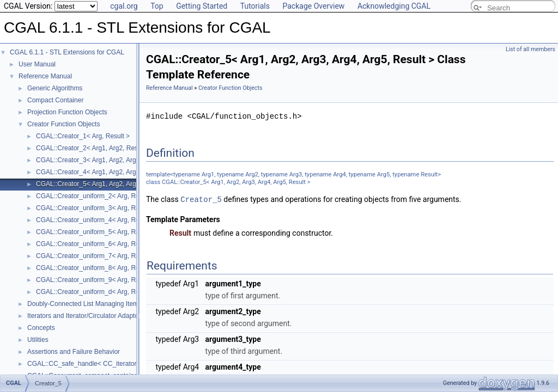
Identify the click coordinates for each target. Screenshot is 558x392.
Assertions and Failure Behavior (74, 352)
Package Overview (313, 6)
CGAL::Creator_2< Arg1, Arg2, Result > (93, 148)
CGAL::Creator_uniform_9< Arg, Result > (96, 280)
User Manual (37, 64)
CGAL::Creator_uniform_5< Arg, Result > (96, 232)
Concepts (41, 328)
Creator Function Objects (63, 124)
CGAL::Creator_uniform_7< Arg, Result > (96, 256)
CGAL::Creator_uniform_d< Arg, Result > (96, 292)
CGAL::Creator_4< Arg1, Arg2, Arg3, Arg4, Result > (110, 172)
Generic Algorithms (55, 88)
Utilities (38, 340)
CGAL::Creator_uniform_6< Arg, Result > (96, 244)
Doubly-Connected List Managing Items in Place (97, 304)
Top (157, 6)
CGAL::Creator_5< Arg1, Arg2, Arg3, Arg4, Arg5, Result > (119, 184)
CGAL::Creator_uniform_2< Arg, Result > (96, 196)
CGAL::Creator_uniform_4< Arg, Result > (96, 220)
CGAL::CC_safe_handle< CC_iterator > (85, 364)
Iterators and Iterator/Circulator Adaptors (86, 316)
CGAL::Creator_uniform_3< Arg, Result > (96, 208)
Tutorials (255, 6)
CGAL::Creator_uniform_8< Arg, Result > (96, 268)
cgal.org (124, 6)
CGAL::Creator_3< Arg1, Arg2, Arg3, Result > (102, 160)
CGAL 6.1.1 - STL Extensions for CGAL (67, 52)
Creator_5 (201, 199)
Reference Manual (45, 76)
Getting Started (202, 6)
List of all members (530, 49)
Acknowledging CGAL (394, 6)
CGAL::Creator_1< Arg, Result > (83, 136)
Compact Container (55, 100)
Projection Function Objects (67, 112)
